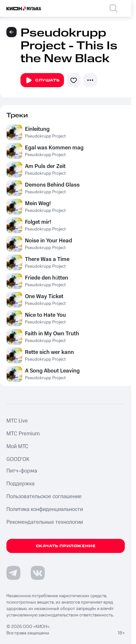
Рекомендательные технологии (45, 522)
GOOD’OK (18, 459)
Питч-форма (22, 471)
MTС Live (17, 421)
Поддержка (20, 484)
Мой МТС (17, 447)
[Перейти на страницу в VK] (38, 573)
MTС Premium (23, 434)
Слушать (42, 80)
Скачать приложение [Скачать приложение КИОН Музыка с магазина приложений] (66, 546)
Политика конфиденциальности (45, 509)
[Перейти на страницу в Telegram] (13, 573)
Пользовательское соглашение (44, 497)
